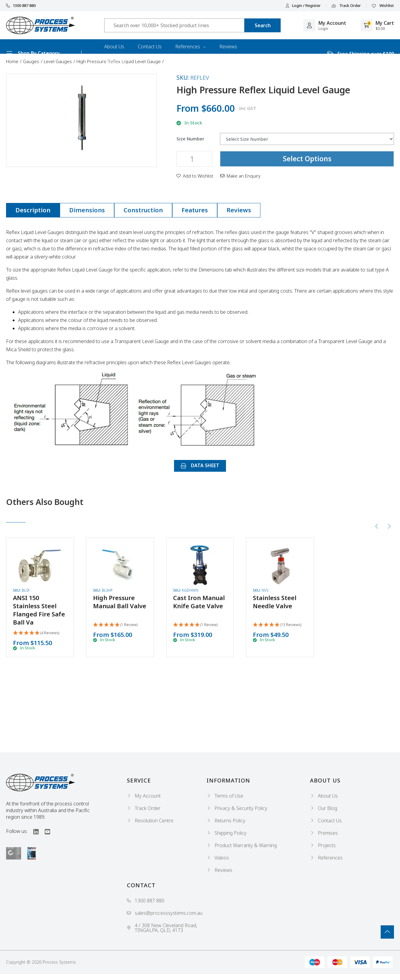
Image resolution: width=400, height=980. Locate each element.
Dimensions (87, 210)
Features (195, 210)
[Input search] (174, 25)
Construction (143, 210)
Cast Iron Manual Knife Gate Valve (199, 602)
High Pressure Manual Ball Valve (120, 602)
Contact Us (150, 47)
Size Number (190, 139)
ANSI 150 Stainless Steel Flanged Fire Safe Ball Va (39, 610)
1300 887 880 (21, 6)
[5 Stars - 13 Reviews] (277, 625)
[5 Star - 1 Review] (115, 625)
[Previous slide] (377, 526)
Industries (115, 61)
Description (33, 210)
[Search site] (263, 25)
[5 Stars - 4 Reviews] (36, 633)
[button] (195, 176)
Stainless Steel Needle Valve (275, 602)
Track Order (346, 6)
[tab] (33, 210)
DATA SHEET (200, 465)
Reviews (228, 47)
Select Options (307, 159)
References (190, 47)
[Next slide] (389, 526)
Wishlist (383, 6)
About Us (114, 47)
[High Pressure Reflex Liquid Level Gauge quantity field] (194, 159)
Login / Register (303, 6)
